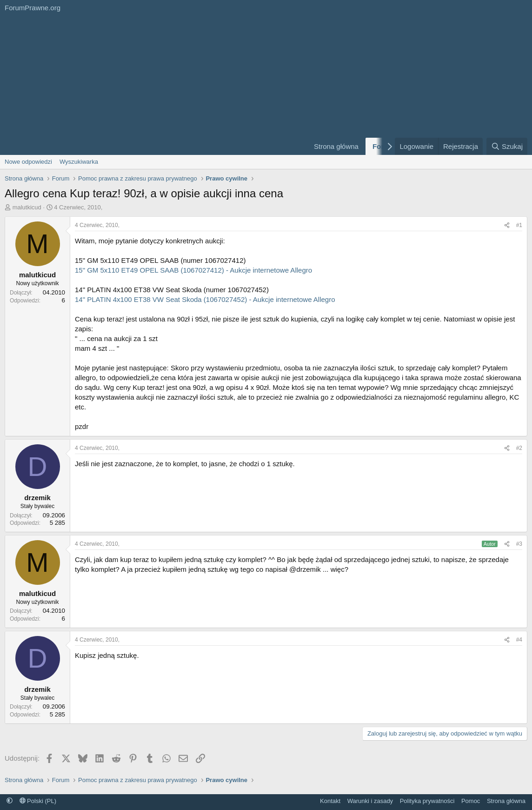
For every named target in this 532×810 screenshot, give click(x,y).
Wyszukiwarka (79, 162)
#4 (519, 640)
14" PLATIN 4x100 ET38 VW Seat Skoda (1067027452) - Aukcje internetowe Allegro (205, 299)
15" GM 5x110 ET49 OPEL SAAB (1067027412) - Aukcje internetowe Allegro (193, 270)
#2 (519, 448)
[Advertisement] (151, 85)
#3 (519, 544)
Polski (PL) (38, 801)
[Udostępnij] (507, 225)
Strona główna (336, 146)
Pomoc (471, 801)
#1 (519, 225)
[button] (10, 801)
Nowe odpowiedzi (28, 162)
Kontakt (330, 801)
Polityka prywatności (427, 801)
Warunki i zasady (370, 801)
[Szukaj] (507, 146)
